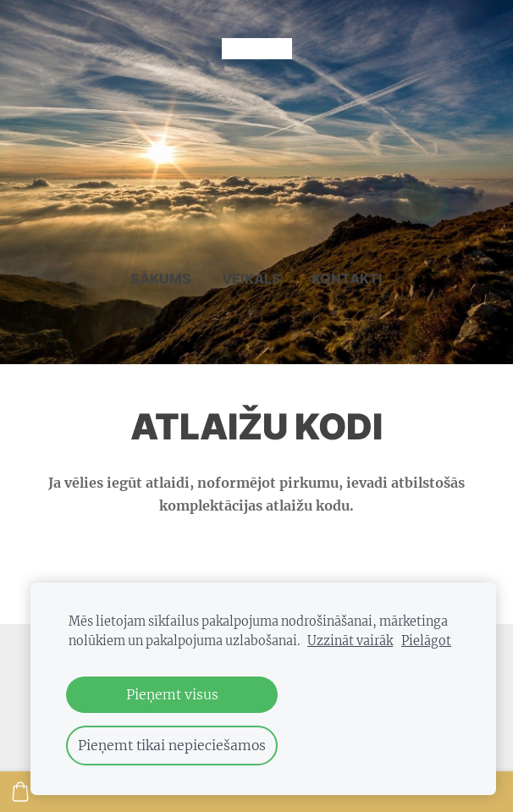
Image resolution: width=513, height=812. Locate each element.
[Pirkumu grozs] (20, 792)
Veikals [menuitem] (251, 279)
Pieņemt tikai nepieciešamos (172, 745)
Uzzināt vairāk (350, 641)
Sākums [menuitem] (161, 279)
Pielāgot (426, 641)
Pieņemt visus (172, 694)
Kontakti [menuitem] (347, 279)
